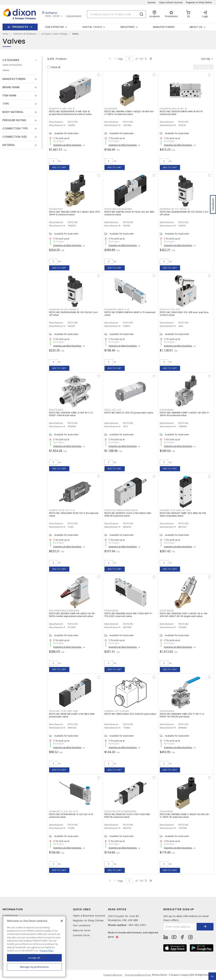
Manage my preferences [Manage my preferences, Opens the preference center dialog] (34, 967)
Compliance (10, 916)
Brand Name (11, 87)
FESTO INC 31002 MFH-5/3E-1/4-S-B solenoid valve (74, 514)
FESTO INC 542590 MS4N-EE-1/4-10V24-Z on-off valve (74, 314)
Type (6, 104)
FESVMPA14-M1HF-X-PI (117, 309)
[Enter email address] (180, 927)
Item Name (10, 95)
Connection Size (15, 137)
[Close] (62, 921)
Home (6, 34)
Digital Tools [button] (92, 27)
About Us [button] (196, 27)
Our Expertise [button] (55, 27)
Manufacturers (164, 27)
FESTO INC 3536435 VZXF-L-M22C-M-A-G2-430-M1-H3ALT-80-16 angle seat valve (184, 615)
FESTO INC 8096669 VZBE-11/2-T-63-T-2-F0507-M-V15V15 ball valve (182, 715)
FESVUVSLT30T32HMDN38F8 (121, 811)
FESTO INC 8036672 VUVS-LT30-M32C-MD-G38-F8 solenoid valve (128, 514)
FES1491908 (166, 811)
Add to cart (59, 167)
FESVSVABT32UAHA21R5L (118, 209)
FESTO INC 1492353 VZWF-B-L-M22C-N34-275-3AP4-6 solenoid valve (75, 213)
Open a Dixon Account (171, 2)
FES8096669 (167, 711)
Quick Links (82, 909)
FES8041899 (111, 611)
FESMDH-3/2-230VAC (117, 711)
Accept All (34, 958)
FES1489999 (167, 410)
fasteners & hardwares (25, 34)
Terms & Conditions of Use (138, 975)
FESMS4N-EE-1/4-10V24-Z (64, 309)
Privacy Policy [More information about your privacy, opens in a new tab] (47, 951)
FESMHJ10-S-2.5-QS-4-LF (64, 811)
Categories (11, 60)
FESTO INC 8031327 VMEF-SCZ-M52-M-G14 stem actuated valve (183, 514)
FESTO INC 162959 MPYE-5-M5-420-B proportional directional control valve (70, 113)
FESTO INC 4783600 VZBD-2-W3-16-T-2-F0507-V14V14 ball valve (71, 414)
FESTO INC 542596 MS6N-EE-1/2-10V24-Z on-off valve (184, 213)
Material (9, 145)
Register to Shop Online (199, 2)
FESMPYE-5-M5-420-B (62, 109)
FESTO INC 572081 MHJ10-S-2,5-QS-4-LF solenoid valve (71, 816)
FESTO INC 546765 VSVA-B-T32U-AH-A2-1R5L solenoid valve (129, 213)
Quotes (152, 2)
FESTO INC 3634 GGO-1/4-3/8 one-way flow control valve (184, 314)
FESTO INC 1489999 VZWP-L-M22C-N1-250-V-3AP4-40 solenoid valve (185, 414)
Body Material (13, 112)
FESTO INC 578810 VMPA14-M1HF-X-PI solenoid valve (130, 314)
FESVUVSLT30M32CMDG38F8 (121, 510)
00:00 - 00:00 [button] (52, 16)
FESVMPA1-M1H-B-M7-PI (173, 109)
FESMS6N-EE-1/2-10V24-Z (174, 209)
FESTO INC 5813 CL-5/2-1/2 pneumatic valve (129, 413)
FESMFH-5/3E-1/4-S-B (62, 510)
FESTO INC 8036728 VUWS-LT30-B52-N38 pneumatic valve (72, 715)
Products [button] (20, 27)
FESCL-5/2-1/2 (113, 410)
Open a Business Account (89, 916)
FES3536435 (167, 611)
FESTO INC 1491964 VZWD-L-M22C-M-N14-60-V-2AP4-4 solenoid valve (129, 113)
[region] (34, 947)
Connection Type (15, 128)
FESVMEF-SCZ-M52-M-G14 (175, 510)
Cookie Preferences (113, 975)
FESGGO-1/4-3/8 (170, 309)
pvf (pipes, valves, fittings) (54, 34)
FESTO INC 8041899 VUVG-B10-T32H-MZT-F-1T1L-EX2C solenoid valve (129, 615)
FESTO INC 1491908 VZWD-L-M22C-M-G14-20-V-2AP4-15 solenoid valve (185, 816)
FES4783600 (56, 410)
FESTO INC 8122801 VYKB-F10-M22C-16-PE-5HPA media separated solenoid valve (72, 615)
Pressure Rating (14, 120)
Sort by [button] (206, 59)
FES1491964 (111, 109)
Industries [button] (128, 27)
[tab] (20, 60)
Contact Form (81, 935)
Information (13, 909)
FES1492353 (56, 209)
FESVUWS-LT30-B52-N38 (64, 711)
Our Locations (82, 925)
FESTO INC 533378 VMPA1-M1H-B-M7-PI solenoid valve (181, 113)
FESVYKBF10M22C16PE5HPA (64, 611)
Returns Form (82, 930)
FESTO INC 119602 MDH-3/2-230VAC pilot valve (130, 714)
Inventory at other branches (68, 145)
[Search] (116, 14)
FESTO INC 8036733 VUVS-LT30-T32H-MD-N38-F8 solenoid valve (128, 816)
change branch (74, 16)
